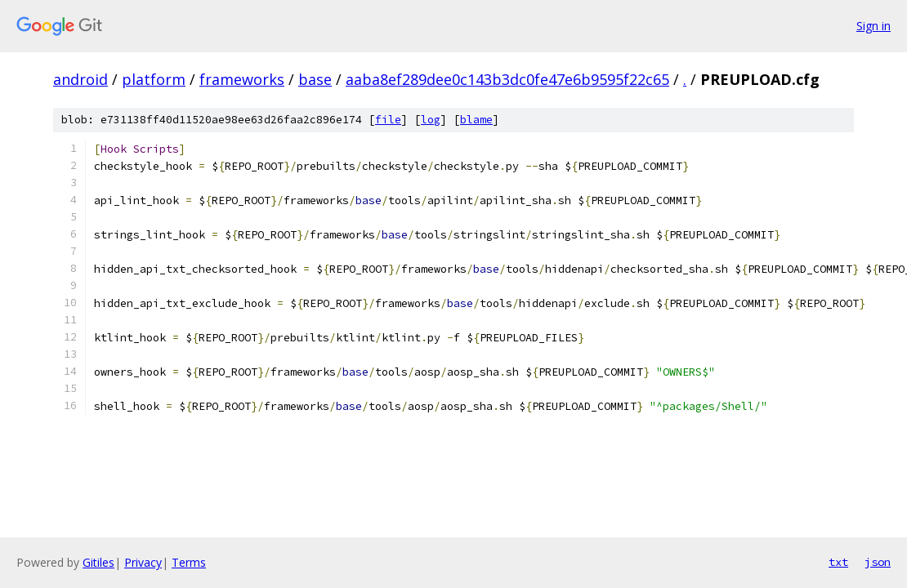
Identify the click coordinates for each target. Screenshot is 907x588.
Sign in (873, 26)
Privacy (143, 562)
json (878, 562)
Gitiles (98, 562)
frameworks (242, 79)
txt (838, 562)
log (431, 120)
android (80, 79)
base (315, 79)
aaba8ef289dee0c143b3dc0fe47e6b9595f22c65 (507, 79)
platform (154, 79)
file (388, 120)
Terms (189, 562)
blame (476, 120)
